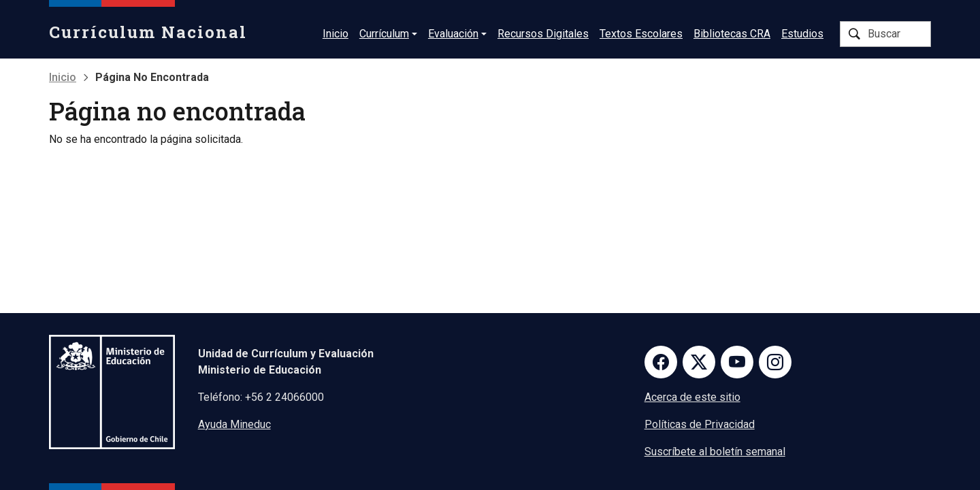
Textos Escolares (641, 34)
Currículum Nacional (148, 32)
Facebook (661, 362)
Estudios (802, 34)
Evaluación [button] (453, 34)
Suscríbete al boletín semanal (715, 452)
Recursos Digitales (543, 34)
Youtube (737, 362)
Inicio (336, 34)
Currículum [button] (384, 34)
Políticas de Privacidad (700, 424)
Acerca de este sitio (692, 397)
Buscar (854, 34)
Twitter (699, 362)
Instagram (775, 362)
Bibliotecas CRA (732, 34)
